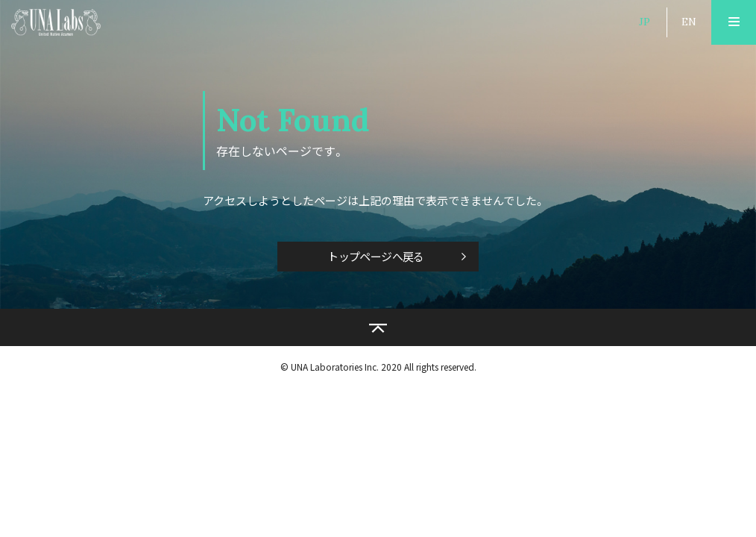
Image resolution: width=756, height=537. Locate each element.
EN (689, 22)
